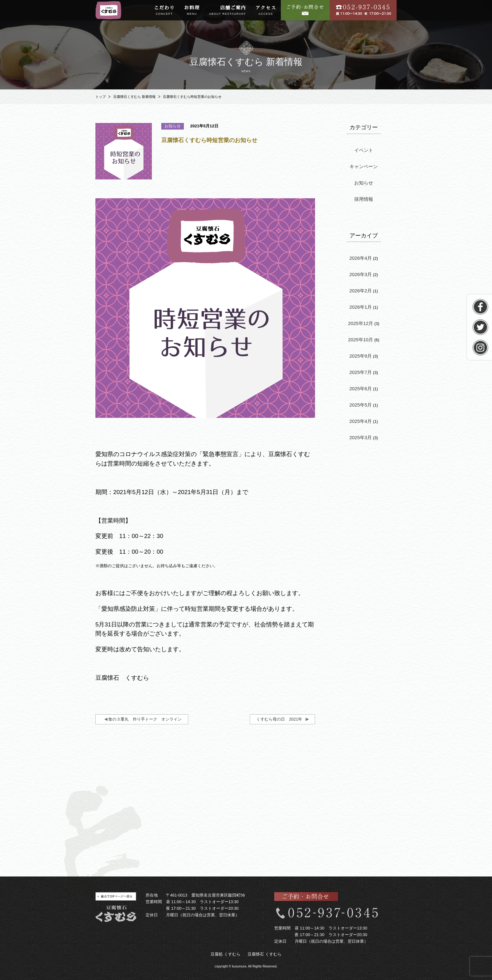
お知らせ (364, 183)
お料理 (192, 11)
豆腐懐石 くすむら (265, 954)
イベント (364, 150)
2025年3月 (361, 437)
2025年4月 (361, 421)
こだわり (164, 11)
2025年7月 (361, 372)
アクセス (266, 11)
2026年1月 (361, 307)
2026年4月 (361, 258)
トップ (101, 97)
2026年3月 (361, 274)
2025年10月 (361, 340)
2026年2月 (361, 291)
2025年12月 (361, 323)
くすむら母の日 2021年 (279, 719)
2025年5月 (361, 405)
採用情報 (364, 199)
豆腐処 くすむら (225, 954)
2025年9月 (361, 356)
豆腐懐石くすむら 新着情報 (134, 97)
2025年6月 (361, 389)
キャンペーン (364, 166)
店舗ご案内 (227, 11)
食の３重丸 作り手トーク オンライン (145, 719)
